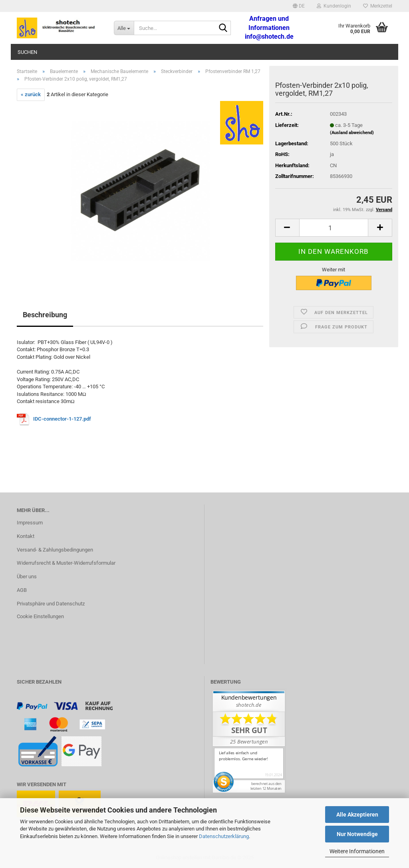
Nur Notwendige (357, 834)
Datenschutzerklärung (224, 836)
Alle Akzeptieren (357, 815)
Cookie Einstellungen (40, 616)
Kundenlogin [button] (334, 6)
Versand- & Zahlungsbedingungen (55, 550)
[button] (299, 6)
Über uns (27, 576)
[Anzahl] (334, 228)
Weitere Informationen (357, 851)
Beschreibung (45, 315)
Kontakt (26, 536)
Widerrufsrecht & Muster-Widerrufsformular (66, 563)
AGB (22, 590)
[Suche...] (124, 28)
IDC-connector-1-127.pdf (62, 419)
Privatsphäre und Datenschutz (51, 604)
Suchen (27, 52)
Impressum (30, 523)
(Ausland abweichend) (352, 133)
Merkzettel (378, 6)
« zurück (31, 94)
